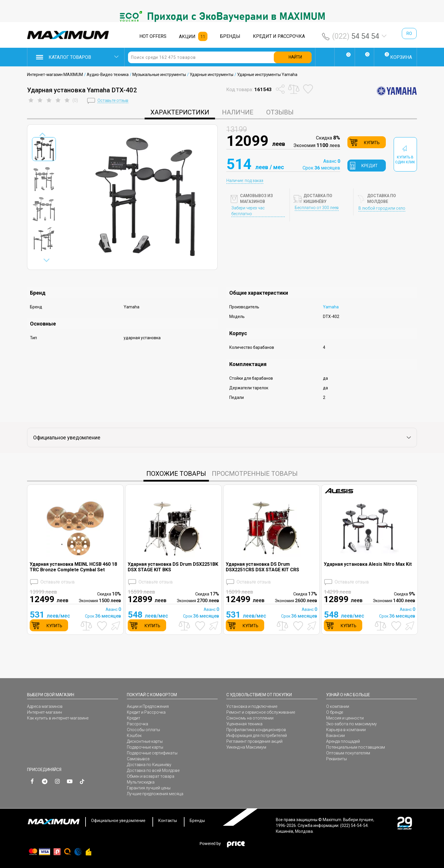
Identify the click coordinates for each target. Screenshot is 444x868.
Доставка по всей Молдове (153, 770)
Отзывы (280, 112)
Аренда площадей (343, 741)
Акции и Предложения (148, 706)
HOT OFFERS (153, 36)
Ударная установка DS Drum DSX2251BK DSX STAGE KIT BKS (173, 567)
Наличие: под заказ (245, 181)
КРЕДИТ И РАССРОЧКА (279, 36)
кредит (370, 166)
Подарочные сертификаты (152, 753)
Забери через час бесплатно (248, 211)
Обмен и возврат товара (151, 776)
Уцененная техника (244, 724)
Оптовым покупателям (348, 753)
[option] (222, 16)
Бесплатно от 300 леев (317, 208)
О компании (338, 706)
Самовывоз (138, 759)
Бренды (197, 821)
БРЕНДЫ (230, 36)
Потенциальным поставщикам (356, 747)
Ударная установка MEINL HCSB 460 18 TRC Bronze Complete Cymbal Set (73, 567)
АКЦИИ (187, 37)
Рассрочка (137, 724)
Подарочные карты (145, 747)
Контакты (168, 821)
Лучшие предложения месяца (155, 794)
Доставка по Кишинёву (149, 765)
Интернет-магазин (45, 712)
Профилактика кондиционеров (256, 730)
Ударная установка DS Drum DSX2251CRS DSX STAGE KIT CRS (262, 567)
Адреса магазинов (45, 706)
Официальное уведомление (118, 821)
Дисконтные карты (145, 741)
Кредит (134, 718)
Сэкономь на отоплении (250, 718)
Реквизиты (336, 759)
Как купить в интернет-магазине (58, 718)
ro (409, 33)
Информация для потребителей (257, 736)
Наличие (238, 112)
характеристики (180, 112)
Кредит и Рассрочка (146, 712)
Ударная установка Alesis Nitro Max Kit (368, 564)
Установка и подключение (252, 706)
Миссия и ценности (345, 718)
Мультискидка (141, 782)
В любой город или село (382, 208)
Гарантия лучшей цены (149, 788)
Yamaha (331, 307)
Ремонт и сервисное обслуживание (261, 712)
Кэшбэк (134, 736)
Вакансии (335, 736)
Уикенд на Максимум (246, 747)
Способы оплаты (143, 730)
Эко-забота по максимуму (351, 724)
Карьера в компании (346, 730)
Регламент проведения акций (254, 741)
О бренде (335, 712)
